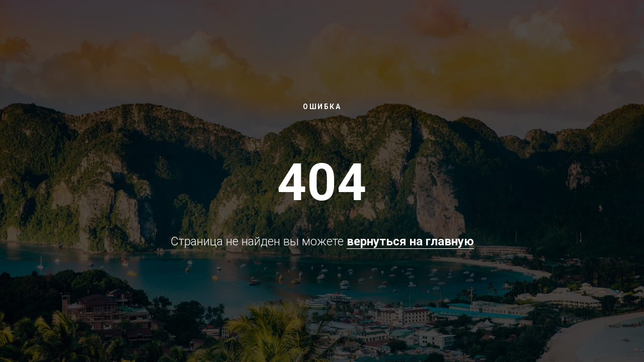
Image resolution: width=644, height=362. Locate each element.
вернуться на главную (410, 241)
